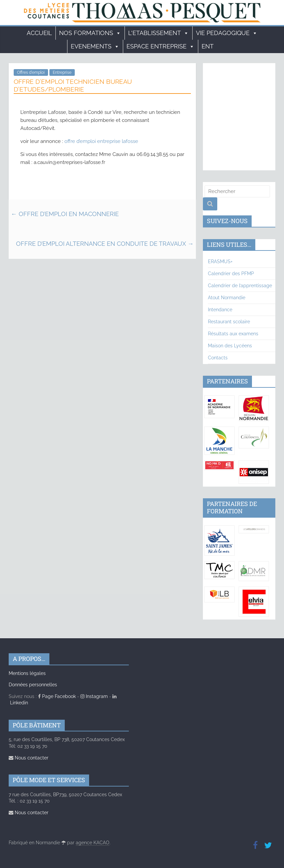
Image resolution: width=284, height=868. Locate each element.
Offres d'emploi (31, 72)
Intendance (220, 310)
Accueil (39, 33)
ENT (208, 46)
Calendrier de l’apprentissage (240, 286)
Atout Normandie (227, 298)
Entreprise (62, 72)
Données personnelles (33, 685)
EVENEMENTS (95, 46)
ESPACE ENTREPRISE (161, 46)
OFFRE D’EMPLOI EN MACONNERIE (65, 214)
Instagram (94, 696)
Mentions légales (27, 673)
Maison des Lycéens (230, 346)
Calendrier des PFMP (231, 274)
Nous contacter (29, 758)
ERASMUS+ (220, 262)
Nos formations (90, 33)
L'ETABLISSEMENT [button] (159, 33)
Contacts (218, 358)
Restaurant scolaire (229, 322)
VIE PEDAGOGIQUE (227, 33)
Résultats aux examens (233, 334)
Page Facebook (57, 696)
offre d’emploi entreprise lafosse (101, 141)
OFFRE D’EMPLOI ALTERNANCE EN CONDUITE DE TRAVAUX (105, 244)
